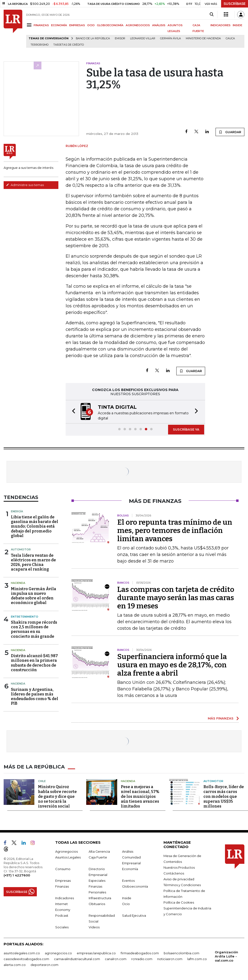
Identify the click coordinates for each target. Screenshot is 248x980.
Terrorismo (39, 45)
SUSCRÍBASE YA (186, 429)
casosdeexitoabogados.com (26, 959)
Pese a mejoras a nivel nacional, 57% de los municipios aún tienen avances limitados (140, 796)
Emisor (120, 38)
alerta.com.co (15, 965)
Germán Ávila (170, 38)
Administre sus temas (25, 185)
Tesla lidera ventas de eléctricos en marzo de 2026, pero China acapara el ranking (33, 562)
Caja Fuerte (98, 857)
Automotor (21, 549)
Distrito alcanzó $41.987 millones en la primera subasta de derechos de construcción (34, 663)
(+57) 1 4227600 (17, 875)
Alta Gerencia (99, 851)
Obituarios (97, 904)
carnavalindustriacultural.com (77, 959)
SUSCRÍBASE (235, 4)
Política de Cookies (179, 902)
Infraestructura (100, 898)
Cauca (230, 38)
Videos (94, 927)
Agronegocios (66, 851)
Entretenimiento (25, 617)
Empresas (63, 881)
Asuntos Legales (68, 857)
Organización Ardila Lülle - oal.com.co (226, 956)
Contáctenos (174, 873)
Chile (42, 781)
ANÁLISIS (159, 25)
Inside (127, 898)
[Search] (212, 15)
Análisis (128, 851)
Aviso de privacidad (179, 879)
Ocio (126, 904)
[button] (72, 412)
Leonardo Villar (143, 38)
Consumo (63, 869)
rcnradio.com (142, 959)
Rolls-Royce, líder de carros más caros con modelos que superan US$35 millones (224, 796)
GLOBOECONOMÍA (110, 25)
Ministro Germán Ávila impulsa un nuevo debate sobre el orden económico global (34, 596)
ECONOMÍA (59, 25)
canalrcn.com (116, 959)
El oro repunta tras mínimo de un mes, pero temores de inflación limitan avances (175, 531)
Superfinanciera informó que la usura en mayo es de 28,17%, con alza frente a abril (172, 665)
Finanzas (62, 886)
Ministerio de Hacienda (203, 38)
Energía (17, 511)
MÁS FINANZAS (221, 718)
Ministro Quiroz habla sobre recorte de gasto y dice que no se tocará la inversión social (57, 796)
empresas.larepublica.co (96, 953)
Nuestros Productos (179, 867)
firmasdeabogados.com (140, 953)
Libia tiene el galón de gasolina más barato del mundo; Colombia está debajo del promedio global (35, 526)
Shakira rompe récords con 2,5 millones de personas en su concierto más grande (34, 629)
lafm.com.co (197, 959)
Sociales (62, 927)
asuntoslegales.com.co (22, 953)
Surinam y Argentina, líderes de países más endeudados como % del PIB (35, 697)
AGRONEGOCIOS (138, 25)
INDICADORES (221, 25)
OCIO (91, 25)
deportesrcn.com (44, 965)
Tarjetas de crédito (69, 45)
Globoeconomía (135, 886)
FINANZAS (41, 25)
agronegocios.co (58, 953)
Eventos (128, 881)
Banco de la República (93, 38)
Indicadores (65, 898)
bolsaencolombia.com (182, 953)
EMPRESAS (77, 25)
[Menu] (30, 25)
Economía (130, 869)
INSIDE (237, 25)
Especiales (97, 881)
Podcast (62, 915)
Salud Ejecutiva (134, 915)
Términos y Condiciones (182, 885)
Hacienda (18, 583)
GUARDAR (230, 132)
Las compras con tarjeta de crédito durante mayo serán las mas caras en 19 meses (176, 598)
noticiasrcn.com (170, 959)
